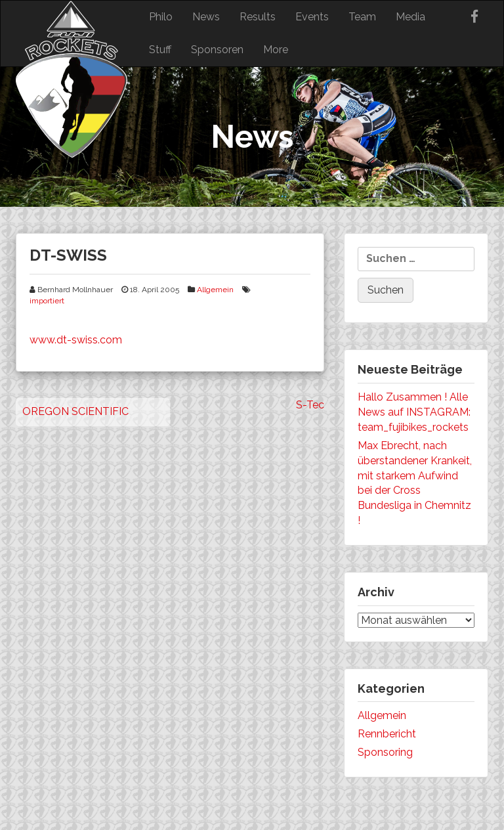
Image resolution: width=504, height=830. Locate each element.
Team (362, 17)
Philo (161, 17)
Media (410, 17)
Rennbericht (387, 734)
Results (258, 17)
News (206, 17)
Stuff (160, 50)
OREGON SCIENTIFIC (75, 411)
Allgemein (215, 290)
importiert (47, 301)
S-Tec (310, 405)
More (276, 50)
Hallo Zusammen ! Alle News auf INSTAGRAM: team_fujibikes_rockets (414, 412)
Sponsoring (385, 752)
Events (312, 17)
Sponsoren (217, 50)
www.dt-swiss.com (76, 340)
